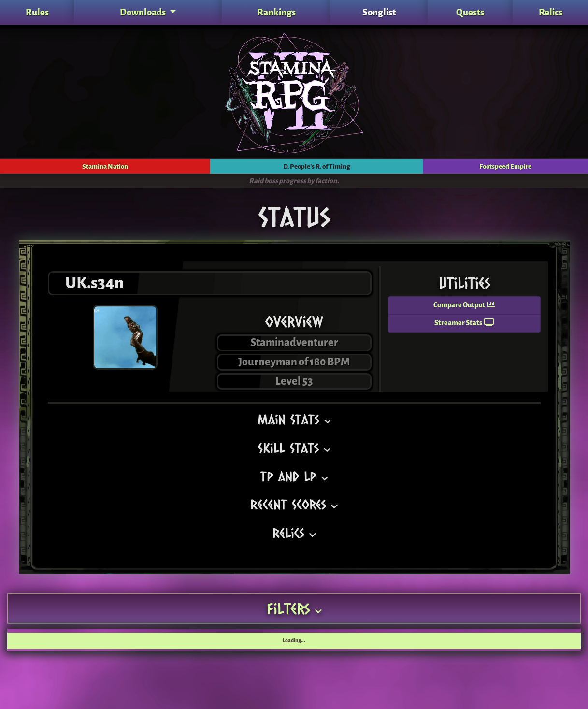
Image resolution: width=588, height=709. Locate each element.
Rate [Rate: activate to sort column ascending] (502, 640)
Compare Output (464, 305)
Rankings (276, 12)
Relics (551, 12)
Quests (470, 12)
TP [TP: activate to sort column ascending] (195, 640)
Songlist (379, 12)
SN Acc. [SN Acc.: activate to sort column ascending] (277, 640)
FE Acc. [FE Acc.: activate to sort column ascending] (314, 640)
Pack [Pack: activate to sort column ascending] (72, 640)
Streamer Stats (464, 323)
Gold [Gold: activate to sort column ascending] (442, 640)
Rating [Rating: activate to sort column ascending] (105, 640)
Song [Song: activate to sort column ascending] (139, 640)
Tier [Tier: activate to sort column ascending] (168, 640)
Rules (37, 12)
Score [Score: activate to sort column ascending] (533, 640)
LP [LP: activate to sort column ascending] (220, 640)
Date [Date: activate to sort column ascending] (565, 640)
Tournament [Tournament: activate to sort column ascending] (32, 640)
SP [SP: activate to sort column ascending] (246, 640)
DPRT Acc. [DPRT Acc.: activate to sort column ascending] (355, 640)
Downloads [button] (143, 12)
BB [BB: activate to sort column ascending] (390, 640)
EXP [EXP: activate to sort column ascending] (472, 640)
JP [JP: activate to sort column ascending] (415, 640)
